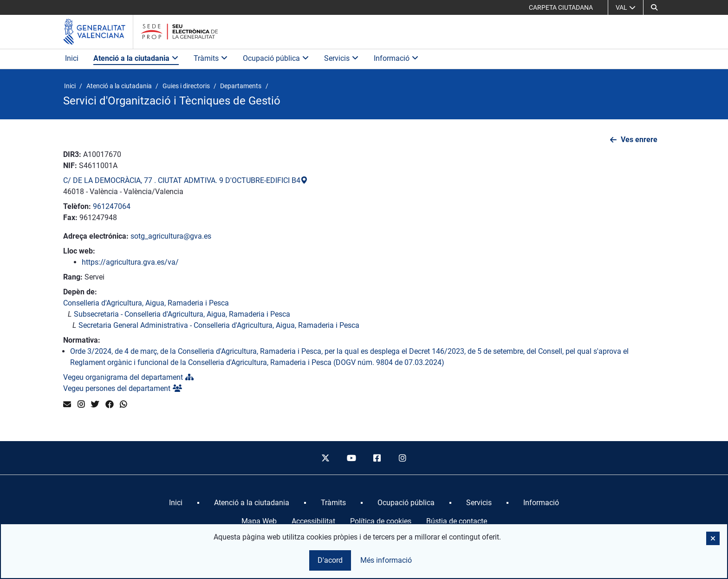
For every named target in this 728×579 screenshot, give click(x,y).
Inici (72, 58)
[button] (654, 7)
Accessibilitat (313, 521)
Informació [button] (396, 58)
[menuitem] (176, 503)
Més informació (386, 560)
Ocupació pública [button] (276, 58)
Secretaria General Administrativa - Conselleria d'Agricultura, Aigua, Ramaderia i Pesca (219, 325)
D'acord (330, 560)
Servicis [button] (341, 58)
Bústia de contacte (457, 521)
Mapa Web (259, 521)
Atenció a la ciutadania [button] (136, 58)
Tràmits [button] (211, 58)
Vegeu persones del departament (123, 388)
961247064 (112, 206)
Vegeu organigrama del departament (128, 377)
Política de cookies (381, 521)
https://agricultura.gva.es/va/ (130, 262)
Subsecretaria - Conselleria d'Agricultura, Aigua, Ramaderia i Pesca (182, 314)
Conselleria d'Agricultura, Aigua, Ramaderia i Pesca (146, 303)
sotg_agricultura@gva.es (171, 236)
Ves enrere (639, 140)
